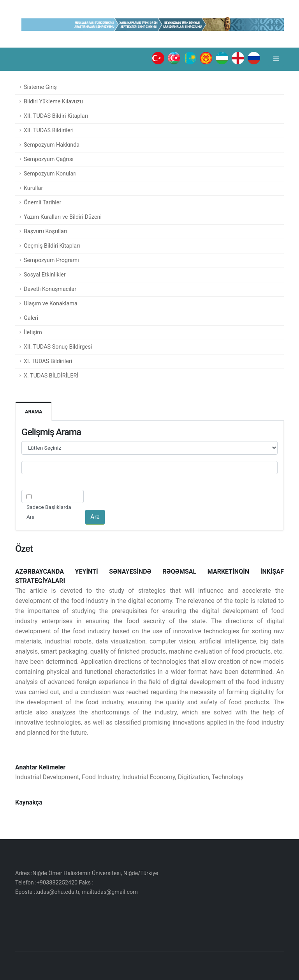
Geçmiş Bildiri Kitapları (52, 246)
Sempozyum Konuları (50, 174)
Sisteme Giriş (40, 87)
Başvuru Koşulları (45, 231)
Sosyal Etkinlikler (45, 275)
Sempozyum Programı (51, 260)
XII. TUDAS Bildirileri (49, 130)
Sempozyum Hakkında (52, 145)
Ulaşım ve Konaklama (51, 304)
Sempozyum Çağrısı (49, 159)
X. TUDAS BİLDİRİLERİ (51, 376)
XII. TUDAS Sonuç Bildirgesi (58, 347)
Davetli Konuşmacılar (50, 289)
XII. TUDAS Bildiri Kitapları (56, 116)
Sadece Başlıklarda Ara (49, 512)
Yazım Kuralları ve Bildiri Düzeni (63, 217)
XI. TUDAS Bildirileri (48, 361)
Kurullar (33, 188)
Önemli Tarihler (42, 203)
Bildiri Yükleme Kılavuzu (53, 102)
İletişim (33, 332)
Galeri (31, 318)
